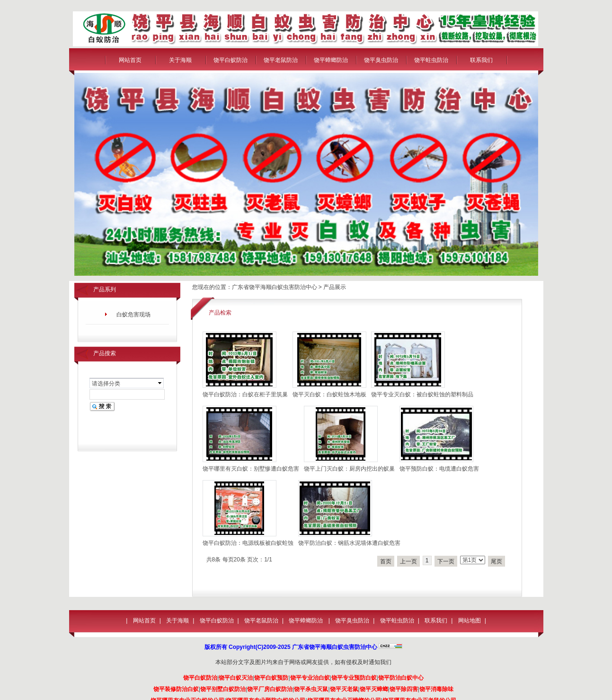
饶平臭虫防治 (381, 60)
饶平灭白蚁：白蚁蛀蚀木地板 (329, 394)
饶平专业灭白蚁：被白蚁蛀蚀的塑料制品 (422, 394)
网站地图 (470, 621)
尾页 (497, 561)
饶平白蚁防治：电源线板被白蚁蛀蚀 (248, 543)
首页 (386, 561)
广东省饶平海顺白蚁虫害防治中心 (275, 287)
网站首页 (130, 60)
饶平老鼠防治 (281, 60)
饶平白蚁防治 (231, 60)
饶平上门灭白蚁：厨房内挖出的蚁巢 (349, 469)
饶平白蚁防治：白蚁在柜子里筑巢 (245, 394)
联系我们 (481, 60)
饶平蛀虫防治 (431, 60)
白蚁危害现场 (133, 315)
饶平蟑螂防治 (331, 60)
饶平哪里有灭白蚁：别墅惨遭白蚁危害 (251, 469)
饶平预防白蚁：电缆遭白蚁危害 (439, 469)
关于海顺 (180, 60)
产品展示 (335, 287)
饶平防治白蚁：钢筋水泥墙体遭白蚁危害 (349, 543)
